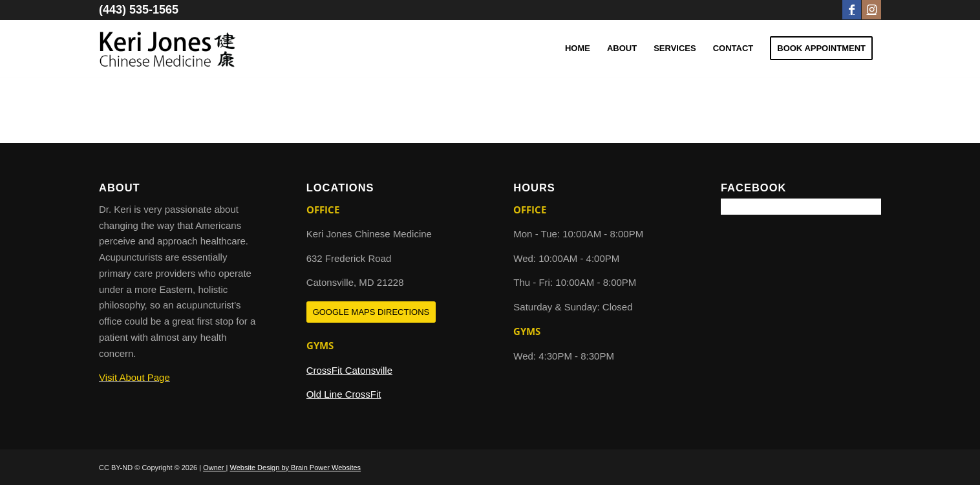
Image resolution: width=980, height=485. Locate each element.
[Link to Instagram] (871, 10)
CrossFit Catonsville (349, 370)
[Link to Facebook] (852, 10)
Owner (214, 468)
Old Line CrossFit (344, 394)
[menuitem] (578, 48)
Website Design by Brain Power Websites (296, 468)
